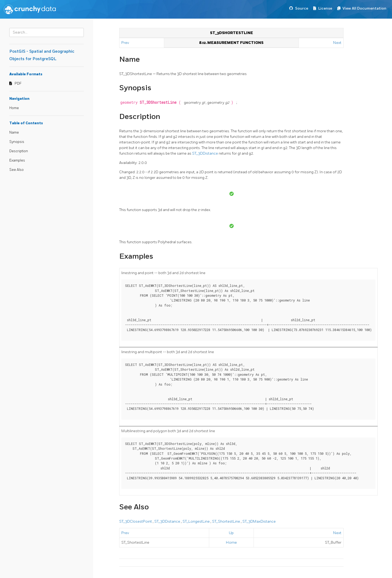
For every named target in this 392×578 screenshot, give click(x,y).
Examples (17, 160)
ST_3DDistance (205, 153)
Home (14, 108)
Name (14, 133)
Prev (126, 43)
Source (302, 8)
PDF (18, 84)
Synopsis (17, 142)
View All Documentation (364, 8)
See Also (16, 170)
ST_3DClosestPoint (136, 521)
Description (19, 151)
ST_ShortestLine (226, 521)
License (325, 8)
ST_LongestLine (197, 521)
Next (337, 43)
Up (231, 533)
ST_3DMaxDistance (259, 521)
